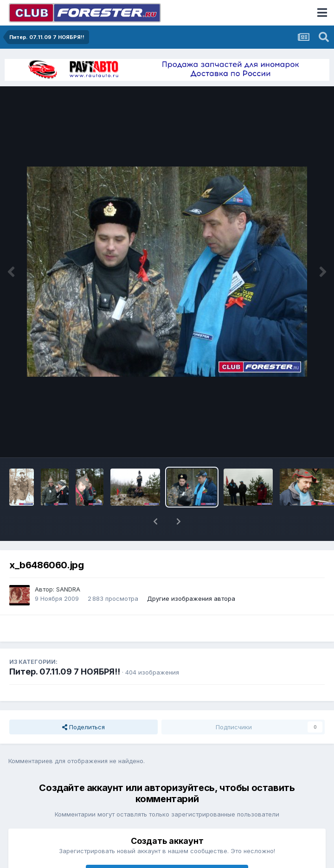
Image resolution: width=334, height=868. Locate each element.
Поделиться (83, 727)
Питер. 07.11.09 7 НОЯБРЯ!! (65, 672)
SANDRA (68, 589)
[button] (155, 521)
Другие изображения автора (191, 598)
